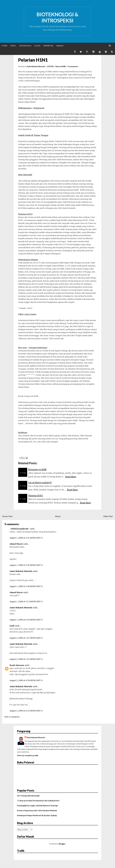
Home (58, 516)
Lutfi (12, 626)
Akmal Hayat (16, 544)
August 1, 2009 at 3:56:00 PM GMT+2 (26, 565)
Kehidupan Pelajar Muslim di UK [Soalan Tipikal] (37, 815)
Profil (13, 46)
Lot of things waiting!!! (40, 482)
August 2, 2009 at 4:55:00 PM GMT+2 (26, 711)
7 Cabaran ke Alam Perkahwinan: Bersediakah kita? (38, 801)
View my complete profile (28, 755)
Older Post (108, 516)
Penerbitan (48, 46)
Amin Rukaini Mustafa (21, 571)
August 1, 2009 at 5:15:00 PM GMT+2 (26, 601)
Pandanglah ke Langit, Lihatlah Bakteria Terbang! (38, 805)
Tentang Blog (25, 46)
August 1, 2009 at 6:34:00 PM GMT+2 (26, 620)
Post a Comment (12, 717)
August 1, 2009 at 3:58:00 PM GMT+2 (26, 586)
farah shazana (17, 665)
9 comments (73, 66)
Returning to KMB (37, 469)
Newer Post (7, 516)
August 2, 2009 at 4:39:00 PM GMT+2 (26, 680)
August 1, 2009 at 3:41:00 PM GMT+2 (26, 538)
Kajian (37, 46)
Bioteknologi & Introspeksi (57, 17)
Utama (4, 46)
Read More (71, 477)
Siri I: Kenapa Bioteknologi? (28, 796)
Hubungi (60, 46)
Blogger (62, 844)
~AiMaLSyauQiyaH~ (19, 529)
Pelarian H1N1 (33, 60)
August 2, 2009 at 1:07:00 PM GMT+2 (26, 638)
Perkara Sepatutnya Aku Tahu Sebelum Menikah (37, 810)
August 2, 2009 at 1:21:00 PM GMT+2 (26, 659)
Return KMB (61, 66)
